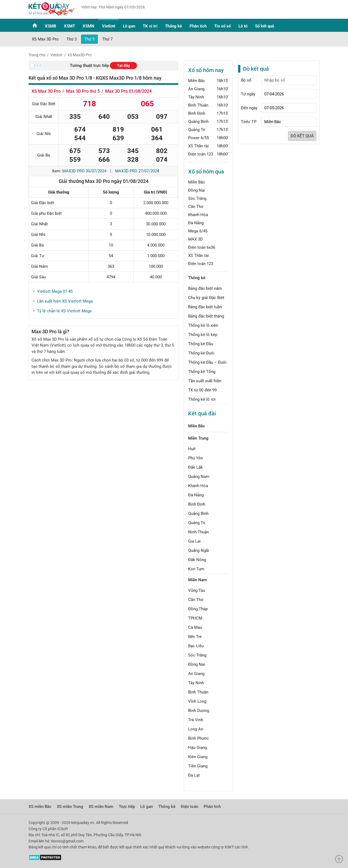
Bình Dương (199, 711)
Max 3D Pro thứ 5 (83, 91)
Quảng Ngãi (199, 550)
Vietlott (109, 26)
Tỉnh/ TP (249, 122)
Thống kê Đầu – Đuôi (207, 362)
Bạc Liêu (196, 646)
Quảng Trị (197, 130)
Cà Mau (195, 627)
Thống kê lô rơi (202, 399)
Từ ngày (248, 94)
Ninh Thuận (198, 532)
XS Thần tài (198, 146)
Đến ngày (249, 108)
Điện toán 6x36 (202, 247)
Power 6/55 (198, 138)
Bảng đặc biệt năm (205, 288)
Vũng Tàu (197, 590)
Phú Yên (195, 458)
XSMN (88, 26)
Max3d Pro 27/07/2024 (137, 171)
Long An (196, 729)
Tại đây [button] (123, 66)
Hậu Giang (198, 748)
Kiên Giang (198, 757)
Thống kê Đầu (201, 344)
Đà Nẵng (196, 223)
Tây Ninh (196, 97)
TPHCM (195, 618)
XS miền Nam (101, 807)
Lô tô (243, 26)
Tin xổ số (223, 26)
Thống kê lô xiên (203, 325)
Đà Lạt (194, 775)
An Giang (196, 89)
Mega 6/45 (198, 231)
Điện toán (189, 807)
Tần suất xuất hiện (205, 381)
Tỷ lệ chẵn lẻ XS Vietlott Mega (64, 311)
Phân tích (198, 26)
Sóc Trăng (197, 198)
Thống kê (173, 26)
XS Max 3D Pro (45, 39)
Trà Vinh (196, 720)
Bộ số (246, 80)
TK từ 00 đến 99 (202, 390)
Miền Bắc (197, 81)
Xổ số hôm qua (206, 172)
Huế (192, 449)
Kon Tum (196, 569)
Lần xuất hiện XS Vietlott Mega (65, 301)
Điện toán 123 (201, 154)
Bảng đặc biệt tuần (205, 307)
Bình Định (197, 113)
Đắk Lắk (195, 467)
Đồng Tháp (198, 609)
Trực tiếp (127, 807)
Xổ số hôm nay (206, 70)
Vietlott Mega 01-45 (55, 291)
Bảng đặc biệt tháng (206, 316)
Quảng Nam (199, 477)
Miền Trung (198, 438)
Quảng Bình (198, 122)
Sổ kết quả (265, 26)
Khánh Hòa (198, 215)
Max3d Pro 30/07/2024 (84, 171)
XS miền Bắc (40, 807)
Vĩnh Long (197, 701)
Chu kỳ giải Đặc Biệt (206, 298)
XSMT (69, 26)
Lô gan (129, 26)
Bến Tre (195, 637)
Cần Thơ (196, 207)
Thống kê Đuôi (201, 353)
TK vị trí (150, 26)
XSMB (51, 26)
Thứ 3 (72, 39)
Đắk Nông (197, 560)
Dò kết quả (302, 136)
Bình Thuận (198, 105)
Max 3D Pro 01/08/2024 (128, 91)
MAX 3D (195, 239)
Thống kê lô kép (203, 335)
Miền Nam (198, 580)
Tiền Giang (198, 766)
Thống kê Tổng (202, 372)
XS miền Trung (70, 807)
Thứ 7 (107, 39)
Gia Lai (194, 541)
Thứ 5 (89, 39)
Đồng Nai (197, 190)
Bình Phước (198, 738)
